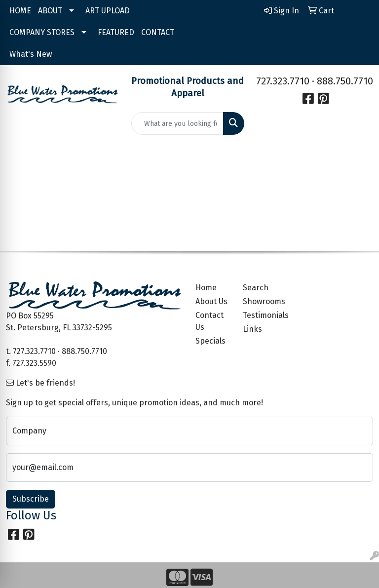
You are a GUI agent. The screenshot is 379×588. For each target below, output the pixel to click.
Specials (210, 341)
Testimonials (261, 315)
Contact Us (209, 321)
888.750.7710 (345, 81)
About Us (211, 301)
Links (252, 329)
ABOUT (50, 11)
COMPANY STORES (42, 32)
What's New (31, 54)
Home (206, 288)
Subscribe (31, 499)
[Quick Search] (178, 123)
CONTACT (158, 32)
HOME (20, 11)
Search (256, 288)
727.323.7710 (283, 81)
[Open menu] (359, 159)
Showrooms (261, 301)
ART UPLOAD (108, 11)
